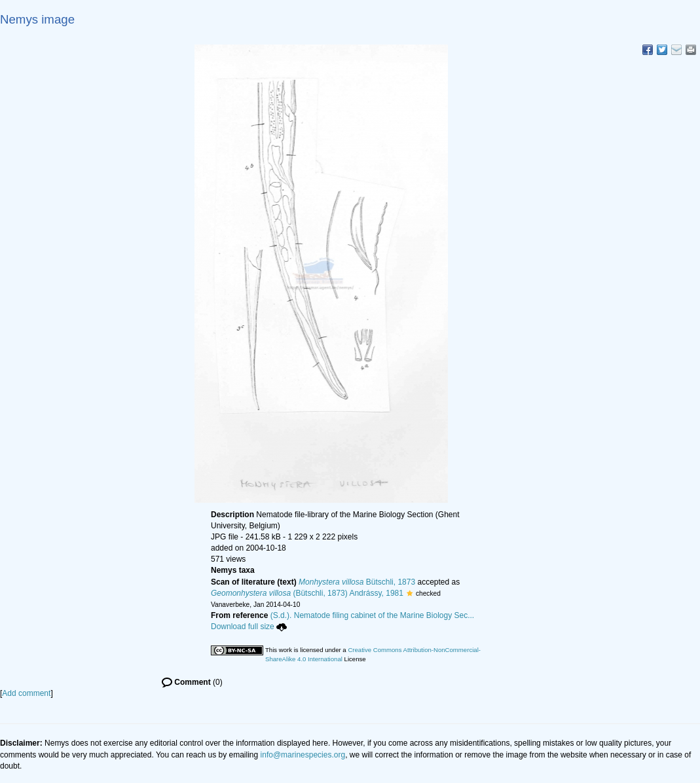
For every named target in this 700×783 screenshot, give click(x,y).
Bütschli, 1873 (357, 582)
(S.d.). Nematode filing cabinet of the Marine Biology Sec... (373, 615)
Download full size (249, 627)
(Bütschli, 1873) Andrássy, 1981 (307, 593)
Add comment (26, 693)
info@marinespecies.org (303, 755)
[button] (410, 593)
